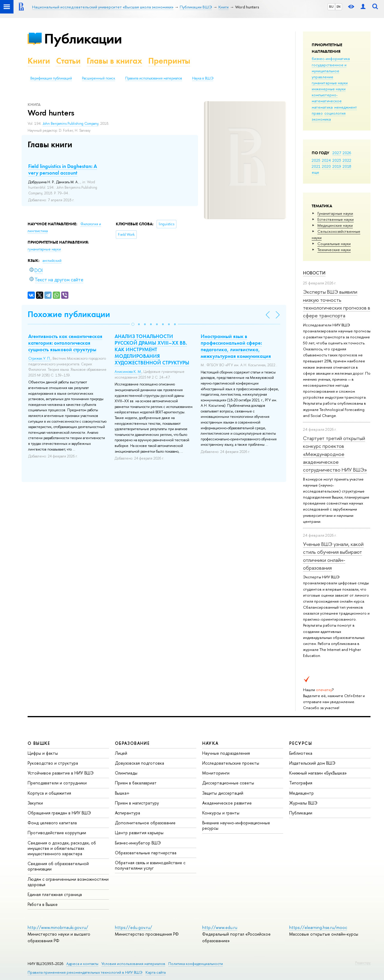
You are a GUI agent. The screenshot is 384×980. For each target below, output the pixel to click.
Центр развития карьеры (139, 833)
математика (322, 107)
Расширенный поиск (99, 78)
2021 (316, 166)
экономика (321, 119)
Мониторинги (216, 773)
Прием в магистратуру (137, 803)
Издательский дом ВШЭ (312, 763)
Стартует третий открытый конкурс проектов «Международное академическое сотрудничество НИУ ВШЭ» (335, 454)
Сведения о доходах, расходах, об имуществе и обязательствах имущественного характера (62, 848)
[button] (133, 324)
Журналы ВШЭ (303, 803)
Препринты (169, 61)
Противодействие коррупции (57, 833)
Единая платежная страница (55, 894)
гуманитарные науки (330, 83)
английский (52, 261)
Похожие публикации (69, 314)
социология (335, 113)
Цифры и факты (43, 753)
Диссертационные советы (228, 783)
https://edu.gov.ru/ (133, 927)
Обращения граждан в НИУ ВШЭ (59, 813)
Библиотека (301, 753)
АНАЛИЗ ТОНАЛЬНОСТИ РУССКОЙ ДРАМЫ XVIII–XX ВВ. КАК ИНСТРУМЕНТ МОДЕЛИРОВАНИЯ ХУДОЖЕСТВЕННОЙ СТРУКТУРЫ (152, 349)
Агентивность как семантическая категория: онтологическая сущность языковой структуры (65, 343)
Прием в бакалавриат (136, 783)
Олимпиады (126, 773)
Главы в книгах (114, 61)
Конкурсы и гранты (221, 813)
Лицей (121, 753)
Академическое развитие (227, 803)
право (317, 113)
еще (315, 172)
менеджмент (346, 107)
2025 (316, 160)
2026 (347, 153)
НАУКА (210, 743)
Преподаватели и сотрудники (57, 783)
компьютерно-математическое (327, 98)
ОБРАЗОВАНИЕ (132, 743)
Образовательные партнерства (146, 853)
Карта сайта (156, 972)
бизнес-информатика (331, 58)
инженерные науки (329, 89)
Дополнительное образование (145, 823)
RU (331, 7)
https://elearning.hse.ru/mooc (318, 927)
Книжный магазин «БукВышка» (318, 773)
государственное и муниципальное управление (329, 71)
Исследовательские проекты (231, 763)
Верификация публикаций (51, 78)
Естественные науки (336, 219)
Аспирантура (127, 813)
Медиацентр (301, 793)
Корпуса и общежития (49, 793)
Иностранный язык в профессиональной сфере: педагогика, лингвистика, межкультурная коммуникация (236, 346)
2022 (347, 160)
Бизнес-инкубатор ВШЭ (138, 843)
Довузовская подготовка (139, 763)
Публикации (83, 39)
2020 (326, 166)
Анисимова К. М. (128, 372)
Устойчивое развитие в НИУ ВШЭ (61, 773)
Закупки (35, 803)
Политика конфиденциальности (196, 964)
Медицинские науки (335, 225)
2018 (347, 166)
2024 (326, 160)
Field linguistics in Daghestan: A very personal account (63, 169)
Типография (301, 783)
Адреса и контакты (82, 964)
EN (339, 7)
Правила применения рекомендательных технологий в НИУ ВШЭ (85, 972)
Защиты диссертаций (223, 793)
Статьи (68, 61)
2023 (337, 160)
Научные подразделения (226, 753)
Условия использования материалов (133, 964)
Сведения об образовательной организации (58, 866)
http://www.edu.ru (220, 927)
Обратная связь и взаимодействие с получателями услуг (150, 865)
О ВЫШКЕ (39, 743)
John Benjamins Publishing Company (70, 124)
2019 (337, 166)
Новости (314, 273)
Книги (39, 61)
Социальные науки (334, 244)
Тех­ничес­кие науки (334, 250)
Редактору (363, 963)
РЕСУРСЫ (301, 743)
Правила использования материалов (154, 78)
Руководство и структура (53, 763)
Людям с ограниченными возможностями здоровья (68, 882)
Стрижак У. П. (39, 358)
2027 (337, 153)
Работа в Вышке (43, 904)
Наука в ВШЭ (203, 78)
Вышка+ (122, 793)
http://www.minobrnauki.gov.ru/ (58, 927)
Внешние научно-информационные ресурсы (236, 825)
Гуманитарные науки (335, 213)
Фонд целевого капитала (52, 823)
